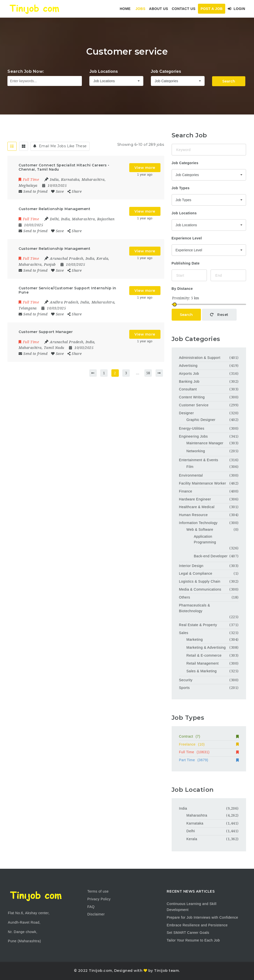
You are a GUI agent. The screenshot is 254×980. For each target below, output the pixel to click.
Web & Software (200, 529)
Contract (209, 736)
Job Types (181, 188)
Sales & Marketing (202, 671)
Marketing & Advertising (206, 647)
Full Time (209, 752)
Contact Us (184, 9)
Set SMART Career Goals (188, 933)
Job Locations (104, 71)
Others (185, 597)
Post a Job (212, 9)
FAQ (91, 907)
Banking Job (189, 381)
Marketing (195, 640)
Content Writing (192, 397)
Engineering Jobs (193, 436)
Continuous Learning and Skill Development (192, 907)
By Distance (182, 289)
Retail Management (203, 663)
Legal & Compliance (196, 573)
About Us (159, 9)
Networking (196, 451)
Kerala (192, 839)
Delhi (191, 831)
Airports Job (189, 374)
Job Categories (166, 71)
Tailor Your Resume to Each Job (193, 940)
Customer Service (194, 405)
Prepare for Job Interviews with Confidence (202, 917)
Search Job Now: (26, 71)
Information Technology (198, 523)
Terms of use (98, 891)
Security (186, 680)
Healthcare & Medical (197, 507)
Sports (184, 688)
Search (229, 81)
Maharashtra (197, 815)
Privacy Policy (99, 899)
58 (148, 373)
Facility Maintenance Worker (203, 483)
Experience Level (187, 238)
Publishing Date (186, 263)
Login (237, 9)
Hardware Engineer (195, 499)
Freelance (209, 744)
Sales (184, 633)
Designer (187, 413)
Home (125, 9)
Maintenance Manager (205, 443)
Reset (219, 315)
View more (145, 168)
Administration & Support (200, 358)
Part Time (209, 760)
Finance (186, 491)
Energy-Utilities (192, 428)
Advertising (188, 366)
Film (190, 467)
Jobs (140, 9)
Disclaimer (96, 914)
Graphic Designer (201, 420)
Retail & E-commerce (204, 655)
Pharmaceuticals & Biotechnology (195, 608)
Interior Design (191, 566)
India (183, 808)
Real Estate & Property (198, 625)
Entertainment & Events (199, 460)
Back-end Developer (211, 556)
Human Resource (193, 515)
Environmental (191, 475)
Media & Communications (200, 589)
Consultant (188, 389)
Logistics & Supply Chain (200, 581)
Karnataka (195, 823)
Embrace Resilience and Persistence (197, 925)
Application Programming (205, 539)
